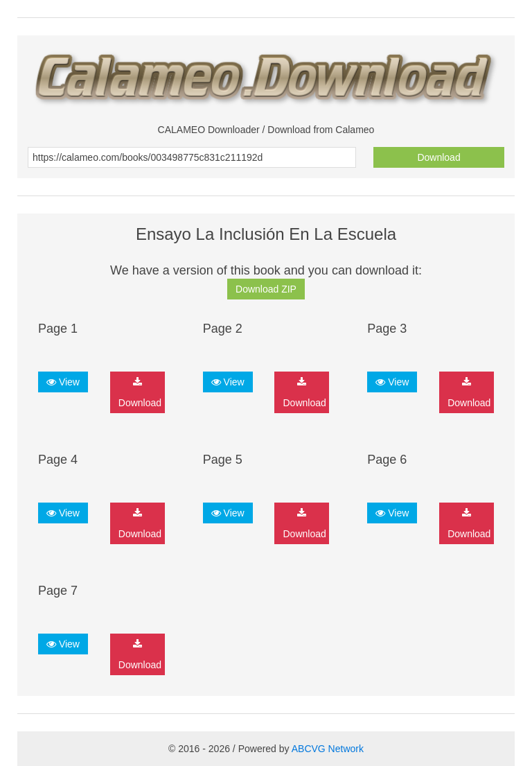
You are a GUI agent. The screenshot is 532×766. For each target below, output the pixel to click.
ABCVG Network (328, 749)
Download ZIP (266, 289)
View (63, 382)
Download (438, 157)
